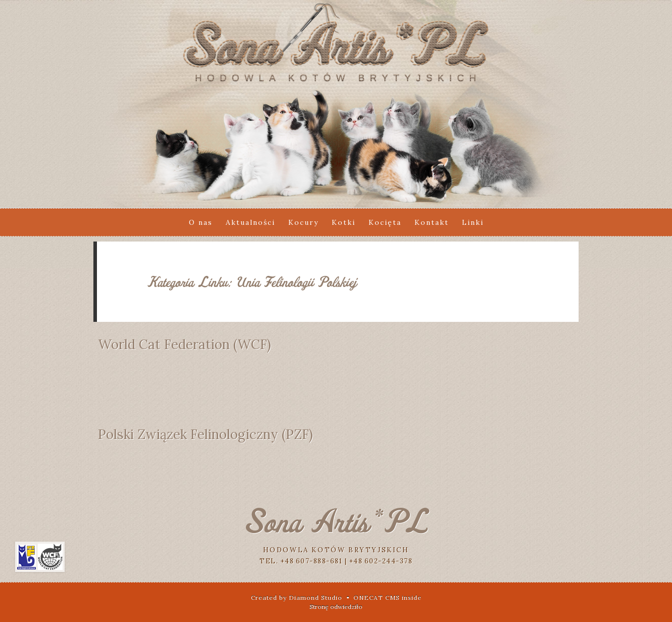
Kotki (344, 222)
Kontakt (432, 222)
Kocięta (385, 222)
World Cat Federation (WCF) (185, 344)
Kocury (303, 222)
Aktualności (250, 222)
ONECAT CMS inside (387, 597)
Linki (473, 222)
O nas (201, 222)
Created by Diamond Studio (297, 597)
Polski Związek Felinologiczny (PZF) (205, 434)
